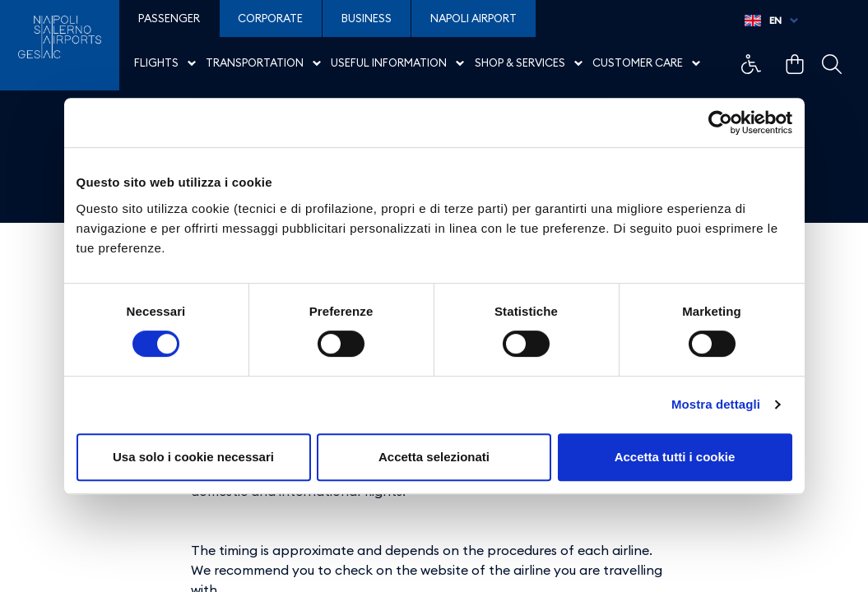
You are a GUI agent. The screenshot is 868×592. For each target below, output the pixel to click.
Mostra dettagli (716, 404)
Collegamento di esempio (751, 64)
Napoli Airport (473, 18)
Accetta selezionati (434, 457)
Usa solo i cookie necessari (193, 457)
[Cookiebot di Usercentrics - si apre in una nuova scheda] (720, 123)
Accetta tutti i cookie (675, 457)
